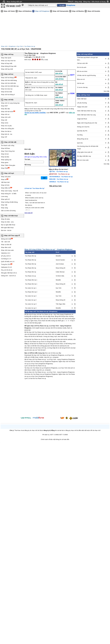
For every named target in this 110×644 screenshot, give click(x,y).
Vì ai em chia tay (82, 87)
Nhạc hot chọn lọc (7, 89)
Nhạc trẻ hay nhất (7, 63)
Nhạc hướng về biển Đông (9, 202)
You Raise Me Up (31, 256)
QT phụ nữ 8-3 (6, 256)
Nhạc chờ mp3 (9, 173)
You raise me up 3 (31, 304)
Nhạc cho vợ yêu (6, 126)
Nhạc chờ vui (5, 114)
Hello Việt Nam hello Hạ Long (86, 115)
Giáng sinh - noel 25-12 (8, 276)
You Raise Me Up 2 (31, 292)
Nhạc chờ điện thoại (11, 216)
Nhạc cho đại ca (6, 131)
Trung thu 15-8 (6, 264)
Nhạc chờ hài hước (7, 112)
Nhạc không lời (60, 268)
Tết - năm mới (5, 242)
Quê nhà (80, 143)
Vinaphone (12, 46)
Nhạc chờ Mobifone (25, 11)
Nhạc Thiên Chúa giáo (8, 165)
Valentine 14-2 (6, 253)
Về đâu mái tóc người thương (86, 75)
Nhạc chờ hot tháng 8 (8, 95)
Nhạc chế (4, 120)
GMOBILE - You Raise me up (59, 182)
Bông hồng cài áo (83, 139)
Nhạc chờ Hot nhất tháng (9, 80)
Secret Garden (60, 260)
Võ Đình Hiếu (60, 276)
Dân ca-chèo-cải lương (8, 211)
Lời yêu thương (82, 103)
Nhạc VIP (4, 137)
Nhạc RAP (4, 106)
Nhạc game (5, 162)
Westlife (58, 256)
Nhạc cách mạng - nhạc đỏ (10, 191)
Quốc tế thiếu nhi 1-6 (8, 262)
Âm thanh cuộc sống (8, 145)
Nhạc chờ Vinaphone (42, 11)
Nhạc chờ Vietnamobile (61, 11)
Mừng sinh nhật (6, 239)
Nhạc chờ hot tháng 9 (8, 78)
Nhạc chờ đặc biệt (10, 142)
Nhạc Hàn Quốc (6, 58)
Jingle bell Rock (82, 119)
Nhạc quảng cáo (6, 160)
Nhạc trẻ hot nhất (6, 92)
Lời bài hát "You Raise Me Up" (35, 188)
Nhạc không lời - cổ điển (9, 194)
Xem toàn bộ (29, 213)
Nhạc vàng (4, 208)
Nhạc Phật (4, 168)
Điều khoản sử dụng (99, 2)
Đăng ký (71, 1)
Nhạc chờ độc (9, 100)
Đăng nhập (78, 2)
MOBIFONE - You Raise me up (59, 174)
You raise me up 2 (31, 296)
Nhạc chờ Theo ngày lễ (12, 236)
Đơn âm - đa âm (6, 230)
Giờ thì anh (81, 83)
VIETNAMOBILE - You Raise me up (61, 177)
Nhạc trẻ (4, 179)
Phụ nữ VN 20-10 (7, 270)
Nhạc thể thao (5, 148)
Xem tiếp (106, 91)
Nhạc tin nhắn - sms (7, 222)
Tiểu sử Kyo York (55, 186)
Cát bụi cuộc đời (82, 63)
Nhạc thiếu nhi (6, 188)
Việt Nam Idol (5, 182)
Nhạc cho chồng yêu (8, 129)
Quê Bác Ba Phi (82, 131)
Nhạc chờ (4, 46)
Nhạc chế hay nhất (7, 69)
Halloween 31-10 (6, 267)
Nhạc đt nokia (5, 219)
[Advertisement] (50, 398)
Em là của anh (82, 67)
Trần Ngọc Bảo (60, 304)
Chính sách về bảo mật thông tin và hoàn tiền (55, 439)
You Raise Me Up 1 (31, 280)
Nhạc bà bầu (5, 157)
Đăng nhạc (87, 2)
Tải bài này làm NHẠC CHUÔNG (35, 113)
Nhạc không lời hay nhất (9, 66)
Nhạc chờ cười (6, 117)
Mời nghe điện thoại (7, 228)
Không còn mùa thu (83, 127)
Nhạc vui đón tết (6, 245)
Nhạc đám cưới (6, 247)
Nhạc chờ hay (9, 54)
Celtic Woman (60, 272)
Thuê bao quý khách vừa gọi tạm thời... (88, 59)
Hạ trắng (80, 135)
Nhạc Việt (4, 205)
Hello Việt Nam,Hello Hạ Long (86, 111)
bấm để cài (59, 73)
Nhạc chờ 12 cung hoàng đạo (10, 103)
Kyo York (20, 46)
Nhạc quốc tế (5, 199)
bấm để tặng (59, 79)
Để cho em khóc (82, 71)
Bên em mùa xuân (83, 160)
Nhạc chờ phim (6, 177)
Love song (4, 196)
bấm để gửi (59, 84)
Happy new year (82, 107)
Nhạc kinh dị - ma (7, 134)
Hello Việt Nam (82, 99)
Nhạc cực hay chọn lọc (8, 61)
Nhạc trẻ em (5, 154)
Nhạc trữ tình (5, 185)
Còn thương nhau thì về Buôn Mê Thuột (88, 148)
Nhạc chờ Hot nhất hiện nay (10, 86)
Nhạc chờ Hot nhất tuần (9, 83)
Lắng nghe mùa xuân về (85, 152)
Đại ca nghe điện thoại (8, 225)
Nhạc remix (5, 123)
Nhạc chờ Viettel (9, 11)
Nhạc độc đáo (5, 109)
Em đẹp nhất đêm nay (84, 156)
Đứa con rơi (81, 79)
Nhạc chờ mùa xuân (7, 250)
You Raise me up (30, 46)
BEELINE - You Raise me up (59, 179)
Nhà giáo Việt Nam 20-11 (9, 273)
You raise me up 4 (31, 308)
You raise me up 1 (31, 288)
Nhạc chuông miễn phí (14, 2)
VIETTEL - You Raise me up (58, 172)
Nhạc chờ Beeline (78, 11)
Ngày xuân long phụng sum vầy (87, 123)
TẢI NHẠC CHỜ (13, 6)
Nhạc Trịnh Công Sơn (8, 151)
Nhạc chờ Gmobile (94, 11)
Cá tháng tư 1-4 (6, 259)
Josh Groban (60, 264)
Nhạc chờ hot (9, 74)
